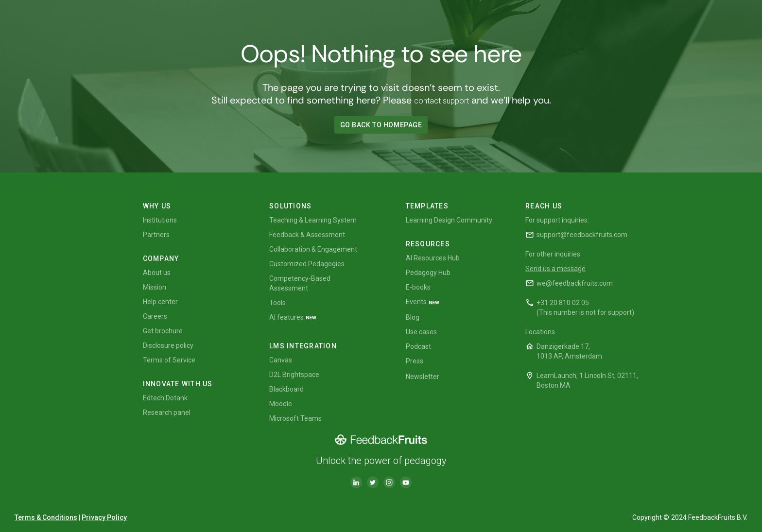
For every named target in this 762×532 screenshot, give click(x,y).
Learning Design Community (449, 220)
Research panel (167, 412)
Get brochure (163, 331)
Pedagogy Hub (428, 273)
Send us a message (555, 269)
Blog (413, 317)
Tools (277, 303)
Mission (155, 287)
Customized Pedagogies (307, 264)
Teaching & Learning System (313, 220)
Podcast (418, 346)
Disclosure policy (168, 345)
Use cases (421, 332)
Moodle (281, 404)
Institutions (160, 220)
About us (157, 273)
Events (416, 302)
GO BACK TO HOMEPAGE (381, 125)
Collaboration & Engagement (313, 249)
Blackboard (286, 389)
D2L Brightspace (294, 375)
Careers (155, 316)
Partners (156, 235)
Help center (160, 302)
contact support (442, 101)
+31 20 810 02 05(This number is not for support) (585, 308)
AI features (286, 317)
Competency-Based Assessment (300, 283)
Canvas (281, 360)
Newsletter (423, 377)
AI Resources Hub (433, 258)
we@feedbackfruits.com (575, 283)
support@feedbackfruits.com (582, 235)
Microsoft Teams (295, 418)
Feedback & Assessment (307, 235)
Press (415, 361)
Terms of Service (169, 360)
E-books (418, 287)
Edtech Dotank (165, 398)
